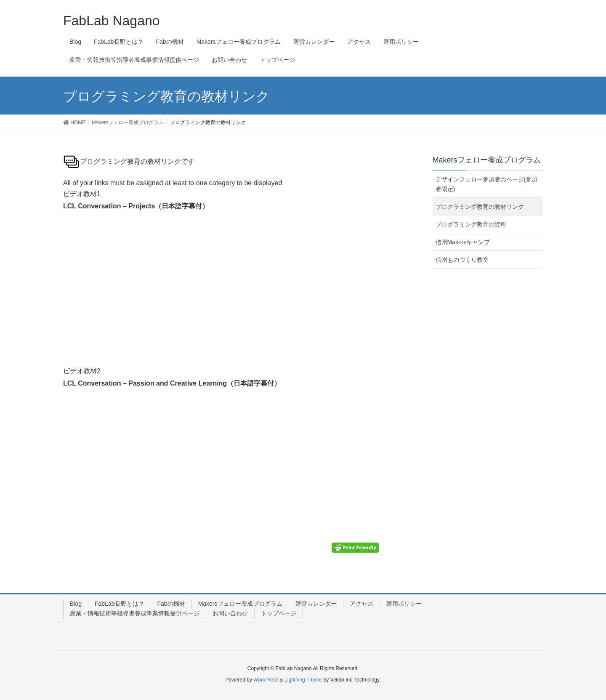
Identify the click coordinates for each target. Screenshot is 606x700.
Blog (76, 604)
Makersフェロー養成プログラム (240, 604)
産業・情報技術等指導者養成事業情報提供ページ (135, 613)
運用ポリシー (404, 604)
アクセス (361, 604)
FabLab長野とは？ (119, 604)
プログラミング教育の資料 (471, 224)
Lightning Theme (303, 680)
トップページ (279, 613)
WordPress (266, 680)
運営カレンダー (316, 604)
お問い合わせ (230, 613)
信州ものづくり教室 (462, 260)
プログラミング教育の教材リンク (480, 207)
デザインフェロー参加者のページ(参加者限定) (487, 184)
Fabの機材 (171, 604)
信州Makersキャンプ (463, 242)
